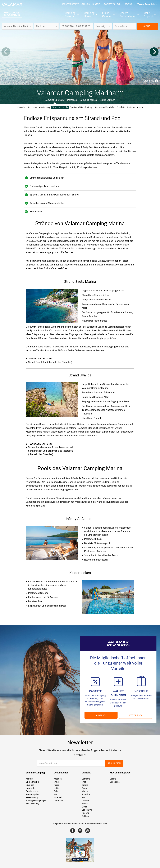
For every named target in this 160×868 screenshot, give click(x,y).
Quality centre (32, 791)
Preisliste (121, 107)
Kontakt (96, 4)
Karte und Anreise (135, 107)
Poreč (56, 785)
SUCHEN (147, 26)
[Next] (154, 52)
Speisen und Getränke (104, 107)
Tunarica (86, 794)
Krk (55, 794)
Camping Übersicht (55, 100)
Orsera (85, 785)
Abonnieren (114, 763)
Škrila (84, 807)
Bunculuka (115, 782)
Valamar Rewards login (147, 4)
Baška (85, 804)
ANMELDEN (101, 715)
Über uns (85, 4)
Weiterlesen (135, 715)
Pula (56, 791)
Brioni (84, 788)
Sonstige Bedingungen (36, 801)
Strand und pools (60, 107)
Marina (85, 791)
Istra (84, 782)
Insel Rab (58, 797)
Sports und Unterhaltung (81, 107)
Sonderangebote (70, 4)
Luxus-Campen (107, 100)
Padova (85, 813)
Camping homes (88, 100)
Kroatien (58, 779)
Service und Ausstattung (39, 107)
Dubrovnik (58, 801)
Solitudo (86, 816)
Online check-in (33, 782)
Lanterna (86, 779)
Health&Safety (32, 804)
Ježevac (86, 801)
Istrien (57, 782)
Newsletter (109, 4)
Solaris (113, 779)
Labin (56, 788)
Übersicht (21, 107)
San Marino (87, 810)
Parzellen (72, 100)
